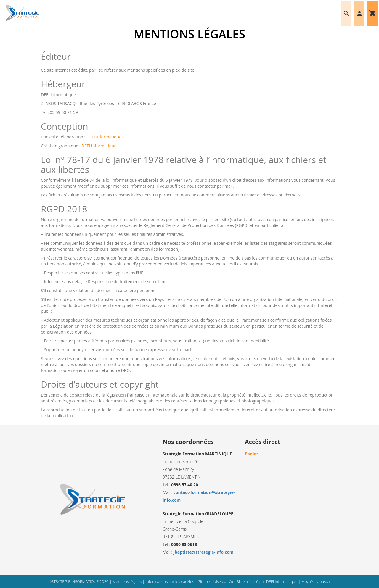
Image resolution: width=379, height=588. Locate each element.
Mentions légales (127, 581)
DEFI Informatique (104, 137)
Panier (252, 454)
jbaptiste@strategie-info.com (204, 552)
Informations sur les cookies (170, 581)
